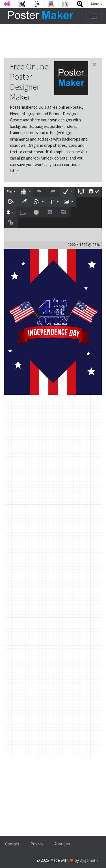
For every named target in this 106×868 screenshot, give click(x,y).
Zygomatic (89, 860)
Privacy (37, 844)
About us (62, 844)
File (10, 192)
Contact (12, 844)
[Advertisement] (53, 41)
